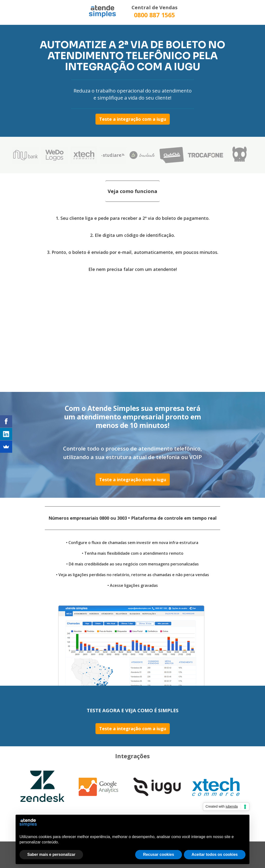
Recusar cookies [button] (158, 854)
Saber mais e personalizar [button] (51, 854)
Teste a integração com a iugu (133, 119)
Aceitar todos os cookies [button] (215, 854)
